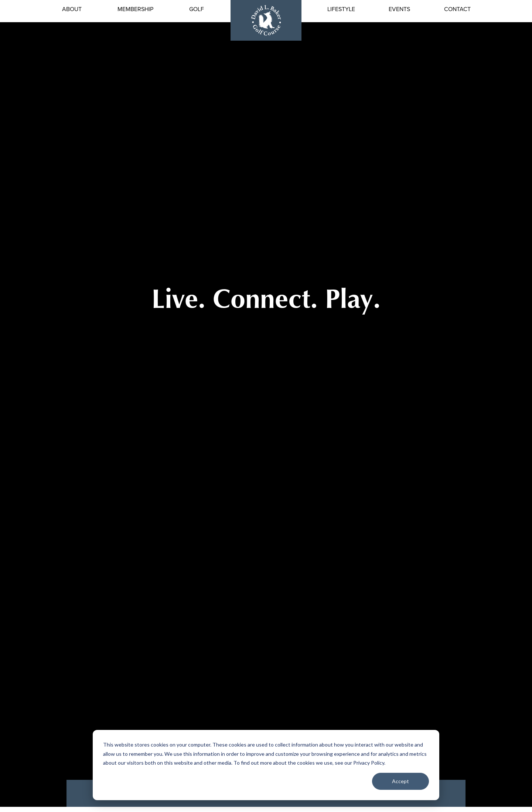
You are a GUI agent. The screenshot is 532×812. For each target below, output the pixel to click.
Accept (400, 781)
